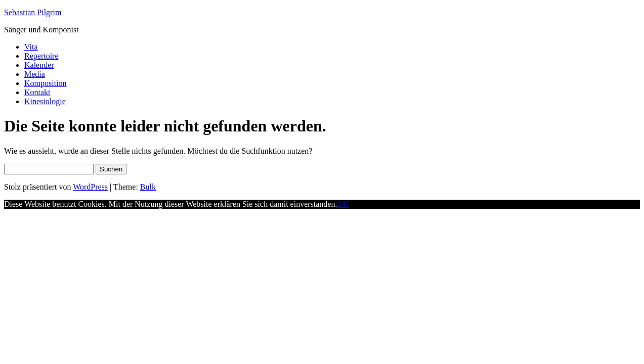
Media (35, 74)
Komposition (46, 83)
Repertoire (41, 56)
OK (343, 204)
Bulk (148, 187)
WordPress (90, 187)
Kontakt (37, 92)
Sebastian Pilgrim (33, 12)
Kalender (39, 65)
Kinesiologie (45, 101)
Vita (31, 47)
